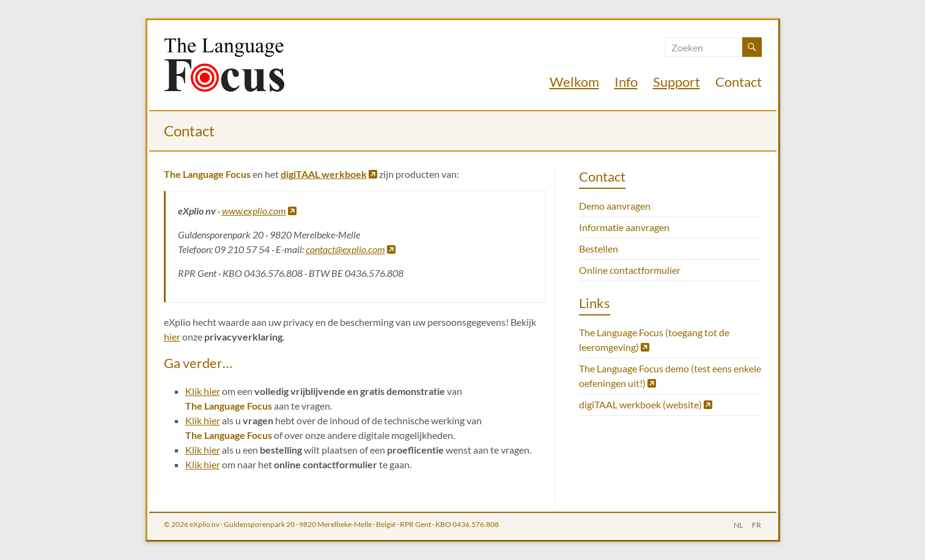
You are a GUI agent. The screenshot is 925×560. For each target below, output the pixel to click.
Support (676, 82)
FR (757, 524)
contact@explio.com (351, 249)
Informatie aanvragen (624, 227)
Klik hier (203, 391)
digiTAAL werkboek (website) (646, 404)
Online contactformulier (630, 270)
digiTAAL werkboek (329, 174)
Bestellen (599, 249)
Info (626, 82)
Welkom (574, 82)
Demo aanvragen (615, 206)
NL (738, 524)
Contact (739, 82)
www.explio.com (259, 211)
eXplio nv (205, 524)
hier (172, 337)
